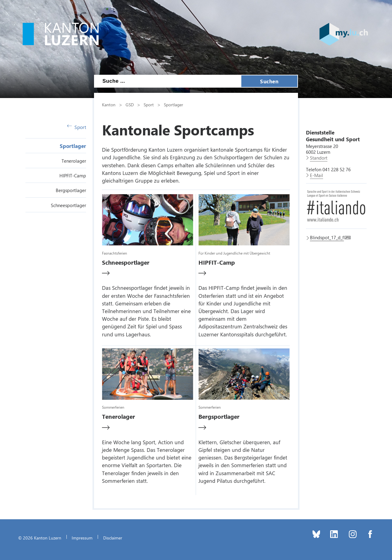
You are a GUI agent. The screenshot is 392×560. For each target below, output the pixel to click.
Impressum (82, 538)
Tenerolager (74, 161)
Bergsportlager (71, 190)
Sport (77, 127)
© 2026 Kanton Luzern (40, 538)
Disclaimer (113, 538)
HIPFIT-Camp (73, 176)
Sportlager (73, 146)
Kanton (109, 104)
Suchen (269, 81)
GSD (130, 104)
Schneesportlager (68, 205)
